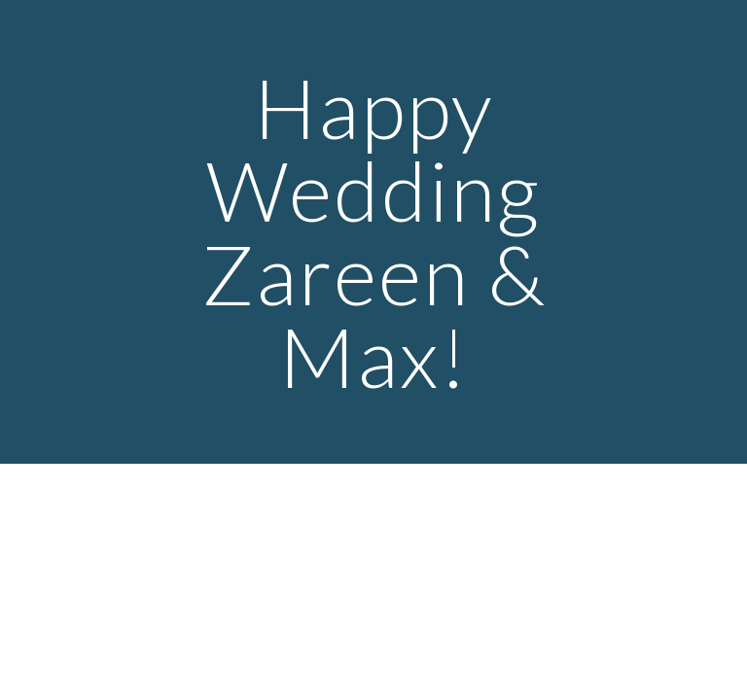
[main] (373, 232)
